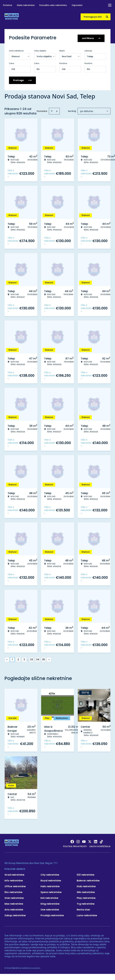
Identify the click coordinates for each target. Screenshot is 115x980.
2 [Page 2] (18, 658)
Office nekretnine (15, 885)
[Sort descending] (57, 110)
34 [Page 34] (38, 658)
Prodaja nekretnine (52, 914)
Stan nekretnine (14, 897)
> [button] (49, 659)
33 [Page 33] (32, 658)
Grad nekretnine (14, 874)
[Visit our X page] (90, 841)
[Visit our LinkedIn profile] (96, 841)
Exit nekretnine (49, 897)
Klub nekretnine (86, 885)
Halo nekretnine (50, 885)
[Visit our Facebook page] (72, 841)
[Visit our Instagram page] (78, 841)
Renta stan (83, 909)
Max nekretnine (14, 903)
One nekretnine (50, 909)
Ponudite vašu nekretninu (53, 5)
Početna (8, 5)
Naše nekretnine (26, 5)
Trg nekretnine (86, 903)
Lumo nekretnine (87, 914)
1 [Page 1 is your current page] (12, 658)
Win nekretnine (86, 891)
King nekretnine (50, 903)
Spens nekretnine (51, 891)
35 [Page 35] (44, 658)
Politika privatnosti (75, 845)
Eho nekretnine (13, 891)
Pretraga (22, 79)
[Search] (107, 17)
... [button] (28, 658)
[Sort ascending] (52, 110)
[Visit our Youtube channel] (84, 841)
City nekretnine (50, 874)
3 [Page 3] (24, 658)
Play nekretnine (86, 897)
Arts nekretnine (14, 909)
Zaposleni (77, 5)
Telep (90, 55)
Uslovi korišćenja (100, 845)
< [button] (7, 659)
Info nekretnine (14, 880)
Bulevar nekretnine (88, 880)
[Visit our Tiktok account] (101, 841)
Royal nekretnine (51, 880)
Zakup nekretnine (15, 914)
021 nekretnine (86, 874)
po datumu (87, 110)
